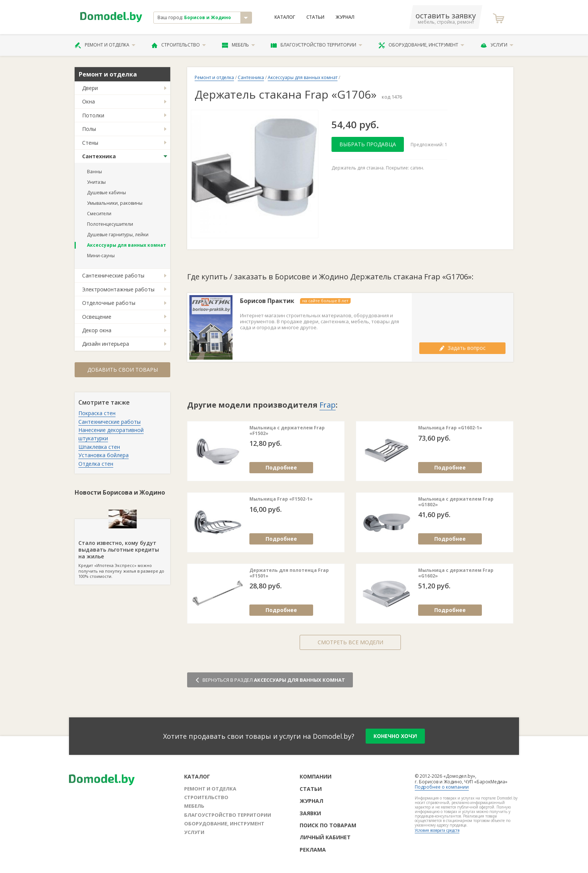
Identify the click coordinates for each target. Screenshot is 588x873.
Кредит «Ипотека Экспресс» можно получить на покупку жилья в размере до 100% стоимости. (122, 549)
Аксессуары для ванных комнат (127, 245)
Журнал (345, 17)
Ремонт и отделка (105, 45)
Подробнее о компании (442, 787)
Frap (328, 405)
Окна (88, 101)
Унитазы (96, 182)
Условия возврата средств (437, 830)
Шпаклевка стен (99, 447)
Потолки (93, 115)
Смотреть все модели (350, 642)
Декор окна (97, 330)
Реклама (313, 850)
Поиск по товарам (328, 825)
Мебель (238, 45)
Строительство (179, 45)
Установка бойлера (103, 455)
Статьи (315, 17)
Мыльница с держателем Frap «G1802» (456, 502)
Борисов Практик (267, 301)
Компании (316, 776)
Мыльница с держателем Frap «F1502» (287, 431)
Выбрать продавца (368, 144)
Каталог (285, 17)
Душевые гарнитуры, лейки (118, 235)
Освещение (97, 317)
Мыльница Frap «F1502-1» (281, 499)
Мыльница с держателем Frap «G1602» (456, 573)
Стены (90, 143)
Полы (89, 129)
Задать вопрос (462, 348)
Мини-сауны (101, 256)
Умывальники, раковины (115, 203)
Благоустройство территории (316, 45)
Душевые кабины (106, 193)
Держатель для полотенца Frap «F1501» (289, 573)
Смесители (99, 214)
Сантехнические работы (113, 275)
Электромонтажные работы (118, 289)
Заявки (310, 813)
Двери (90, 88)
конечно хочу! (395, 736)
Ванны (94, 172)
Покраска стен (97, 413)
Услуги (497, 45)
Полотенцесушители (110, 224)
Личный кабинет (325, 837)
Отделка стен (96, 464)
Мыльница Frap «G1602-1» (450, 428)
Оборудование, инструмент (421, 45)
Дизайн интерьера (106, 344)
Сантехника (99, 156)
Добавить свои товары (123, 370)
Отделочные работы (109, 303)
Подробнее (281, 467)
